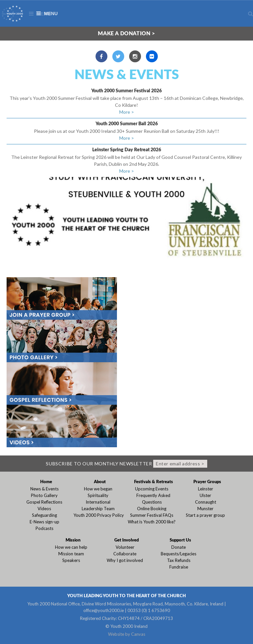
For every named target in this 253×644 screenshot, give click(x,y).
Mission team (71, 554)
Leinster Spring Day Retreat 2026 (127, 150)
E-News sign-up (44, 522)
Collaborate (125, 554)
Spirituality (98, 495)
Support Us (180, 540)
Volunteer (125, 547)
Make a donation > (126, 34)
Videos (44, 509)
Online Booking (152, 509)
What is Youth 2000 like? (152, 522)
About (100, 482)
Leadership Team (98, 509)
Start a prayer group (205, 515)
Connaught (206, 502)
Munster (205, 509)
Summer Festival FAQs (152, 515)
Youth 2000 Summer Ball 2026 (127, 124)
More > (127, 112)
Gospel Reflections (44, 502)
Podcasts (44, 528)
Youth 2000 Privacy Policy (99, 515)
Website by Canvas (127, 634)
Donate (179, 547)
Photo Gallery (44, 495)
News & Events (127, 75)
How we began (98, 489)
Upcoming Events (152, 489)
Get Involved (126, 540)
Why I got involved (125, 560)
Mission (73, 540)
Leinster (206, 489)
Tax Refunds (179, 560)
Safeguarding (44, 515)
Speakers (71, 560)
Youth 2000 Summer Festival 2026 (126, 91)
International (98, 502)
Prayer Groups (207, 482)
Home (46, 482)
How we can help (71, 547)
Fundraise (179, 567)
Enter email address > (180, 464)
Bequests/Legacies (179, 554)
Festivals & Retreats (154, 482)
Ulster (205, 495)
